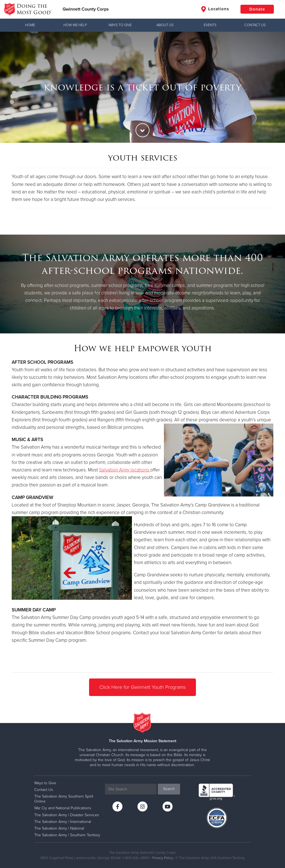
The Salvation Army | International (63, 822)
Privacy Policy (163, 858)
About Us (165, 25)
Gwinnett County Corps (86, 9)
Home (30, 25)
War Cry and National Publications (63, 808)
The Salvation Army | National (59, 828)
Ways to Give (120, 25)
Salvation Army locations (124, 470)
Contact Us (255, 25)
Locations (215, 9)
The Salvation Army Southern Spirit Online (64, 799)
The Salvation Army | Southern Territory (67, 835)
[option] (142, 87)
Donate (257, 9)
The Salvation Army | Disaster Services (67, 815)
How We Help (75, 25)
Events (210, 25)
